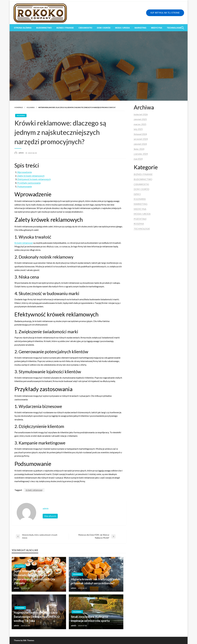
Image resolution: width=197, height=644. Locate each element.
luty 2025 (138, 129)
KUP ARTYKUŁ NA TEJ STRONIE (165, 13)
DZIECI (137, 194)
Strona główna (23, 28)
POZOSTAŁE (140, 219)
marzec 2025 (140, 124)
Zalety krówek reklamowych (31, 176)
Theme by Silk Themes (24, 640)
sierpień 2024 (140, 144)
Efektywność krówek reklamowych (34, 179)
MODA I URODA (122, 28)
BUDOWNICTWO (44, 28)
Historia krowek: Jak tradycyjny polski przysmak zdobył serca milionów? (96, 581)
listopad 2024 (140, 134)
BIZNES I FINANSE (65, 28)
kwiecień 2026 (141, 114)
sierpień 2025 (140, 119)
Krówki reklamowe (24, 243)
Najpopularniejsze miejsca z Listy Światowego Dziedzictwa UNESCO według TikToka (37, 617)
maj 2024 (138, 159)
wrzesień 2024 (141, 139)
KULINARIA (31, 107)
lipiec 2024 (139, 149)
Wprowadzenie (25, 172)
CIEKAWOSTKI (85, 28)
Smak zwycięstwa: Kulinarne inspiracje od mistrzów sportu (90, 619)
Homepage (19, 107)
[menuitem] (23, 28)
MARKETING (140, 28)
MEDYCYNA (157, 28)
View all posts (50, 516)
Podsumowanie (25, 186)
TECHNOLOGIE (142, 229)
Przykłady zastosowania (29, 183)
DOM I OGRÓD (104, 28)
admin (21, 153)
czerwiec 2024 (141, 154)
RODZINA (139, 224)
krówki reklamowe (34, 490)
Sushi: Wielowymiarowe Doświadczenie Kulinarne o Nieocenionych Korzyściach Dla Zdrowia (34, 577)
